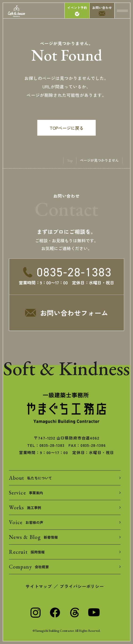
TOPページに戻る (67, 128)
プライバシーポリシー (82, 586)
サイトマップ (39, 586)
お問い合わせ (102, 8)
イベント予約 (77, 8)
